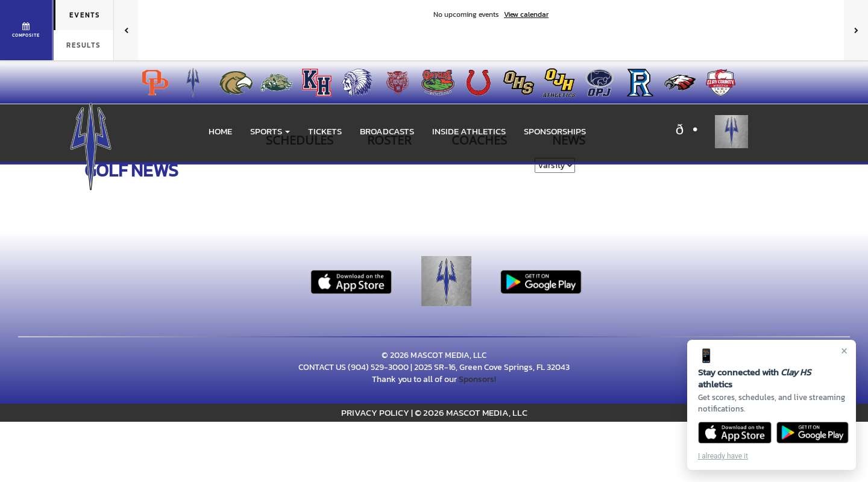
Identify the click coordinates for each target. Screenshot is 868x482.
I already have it (723, 456)
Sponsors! (477, 379)
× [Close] (844, 351)
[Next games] (856, 30)
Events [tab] (85, 15)
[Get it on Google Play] (813, 433)
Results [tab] (83, 45)
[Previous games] (126, 30)
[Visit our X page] (693, 132)
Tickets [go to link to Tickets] (325, 131)
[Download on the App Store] (735, 433)
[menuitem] (152, 83)
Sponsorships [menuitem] (555, 131)
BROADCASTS (387, 131)
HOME (220, 131)
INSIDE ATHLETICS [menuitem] (469, 131)
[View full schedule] (27, 30)
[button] (270, 131)
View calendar (526, 14)
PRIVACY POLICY (375, 412)
